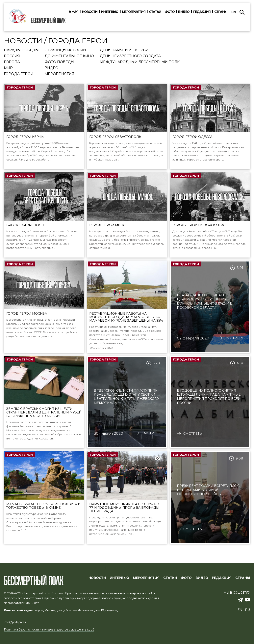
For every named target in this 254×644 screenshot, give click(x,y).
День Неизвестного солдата (130, 56)
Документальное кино (69, 56)
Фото (170, 12)
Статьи (155, 12)
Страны (221, 12)
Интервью (110, 12)
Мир (8, 68)
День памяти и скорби (124, 50)
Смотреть (234, 343)
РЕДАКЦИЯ (222, 578)
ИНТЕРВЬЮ (119, 578)
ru (248, 610)
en (234, 12)
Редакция (202, 12)
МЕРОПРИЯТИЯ (146, 578)
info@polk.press (15, 622)
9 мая (74, 12)
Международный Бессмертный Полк (140, 62)
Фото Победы (59, 62)
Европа (12, 62)
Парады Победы (21, 50)
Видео (184, 12)
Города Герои (19, 74)
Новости (90, 12)
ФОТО (186, 578)
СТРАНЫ (243, 578)
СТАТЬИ (170, 578)
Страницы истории (65, 50)
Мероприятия (134, 12)
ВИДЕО (202, 578)
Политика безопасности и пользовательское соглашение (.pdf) (49, 630)
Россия (12, 56)
